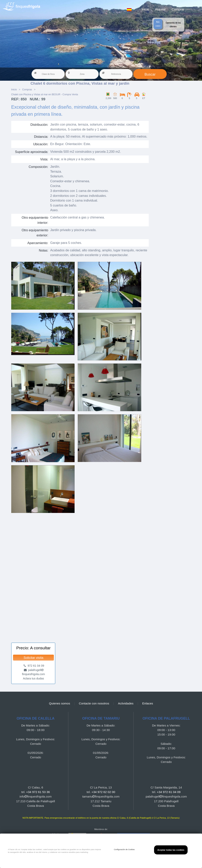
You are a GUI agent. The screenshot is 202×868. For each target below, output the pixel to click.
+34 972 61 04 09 (169, 792)
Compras (27, 90)
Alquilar (160, 9)
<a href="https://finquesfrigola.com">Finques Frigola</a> (80, 576)
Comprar (178, 9)
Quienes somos (59, 703)
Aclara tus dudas (33, 678)
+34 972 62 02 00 (103, 792)
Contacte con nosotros (94, 703)
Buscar (150, 74)
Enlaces (148, 703)
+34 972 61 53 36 (38, 792)
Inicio (145, 9)
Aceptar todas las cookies (171, 850)
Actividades (126, 703)
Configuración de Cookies (124, 849)
